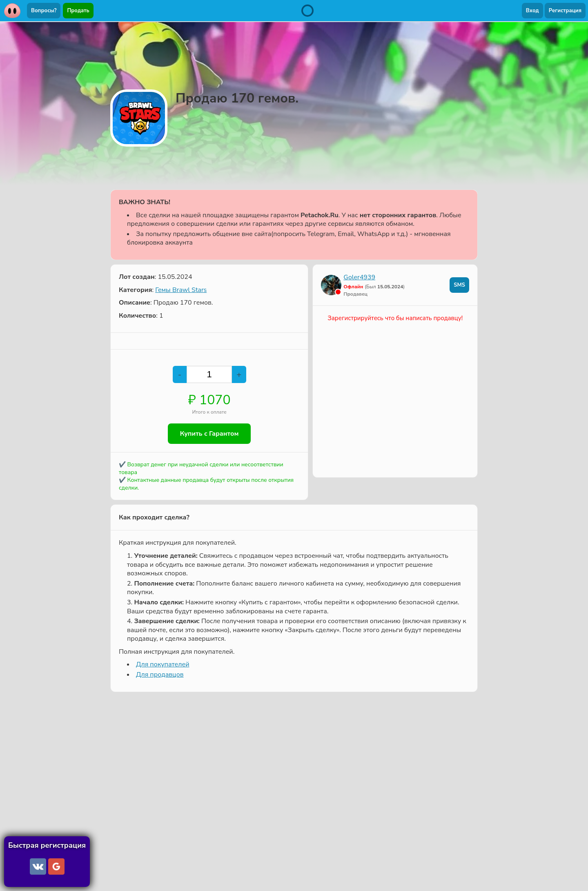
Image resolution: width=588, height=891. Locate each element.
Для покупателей (163, 664)
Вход (532, 11)
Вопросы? (44, 11)
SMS (459, 285)
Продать (78, 11)
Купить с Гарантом (209, 434)
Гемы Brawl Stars (181, 290)
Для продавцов (160, 675)
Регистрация (565, 11)
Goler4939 (359, 277)
